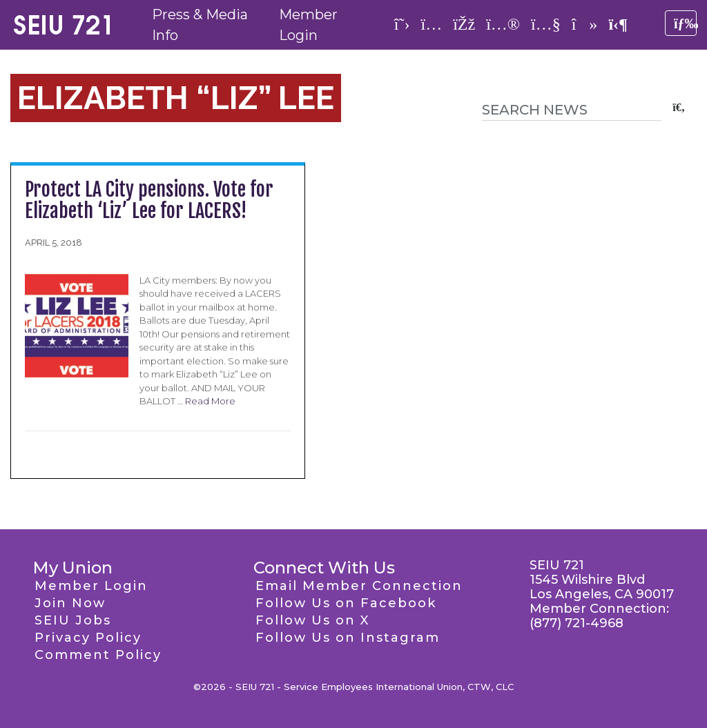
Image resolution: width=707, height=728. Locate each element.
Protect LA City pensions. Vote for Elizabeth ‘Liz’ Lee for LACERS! (149, 200)
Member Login (91, 586)
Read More (210, 401)
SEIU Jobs (73, 620)
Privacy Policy (88, 638)
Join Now (70, 603)
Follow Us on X (312, 620)
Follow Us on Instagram (348, 638)
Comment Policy (98, 655)
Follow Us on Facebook (346, 603)
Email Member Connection (359, 586)
